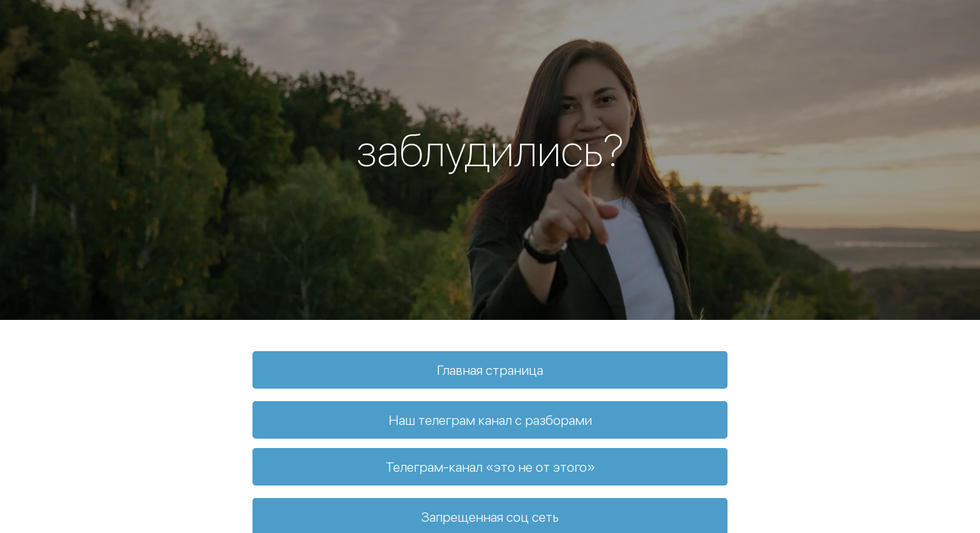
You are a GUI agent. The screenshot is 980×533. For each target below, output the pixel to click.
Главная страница (490, 370)
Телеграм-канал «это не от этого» (490, 467)
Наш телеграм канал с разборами (490, 420)
